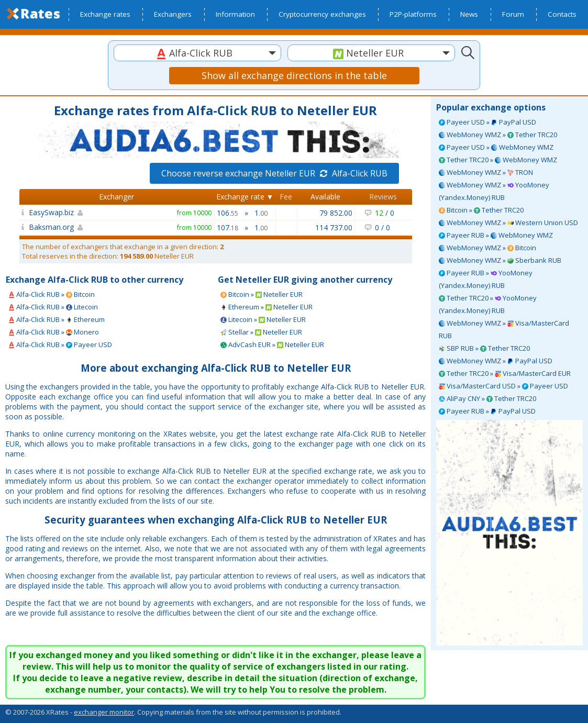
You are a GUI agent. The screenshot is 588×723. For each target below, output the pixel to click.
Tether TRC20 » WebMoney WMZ (498, 160)
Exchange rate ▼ (245, 197)
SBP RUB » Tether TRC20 (484, 348)
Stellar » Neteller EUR (261, 332)
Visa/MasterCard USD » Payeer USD (503, 386)
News (469, 14)
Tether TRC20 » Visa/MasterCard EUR (505, 373)
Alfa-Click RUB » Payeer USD (60, 344)
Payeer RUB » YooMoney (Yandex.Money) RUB (486, 279)
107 (228, 227)
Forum (513, 14)
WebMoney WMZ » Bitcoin (487, 248)
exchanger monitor (104, 712)
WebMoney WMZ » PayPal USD (496, 361)
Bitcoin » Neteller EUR (262, 294)
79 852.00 (336, 213)
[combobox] (197, 53)
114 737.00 (334, 227)
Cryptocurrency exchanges (322, 14)
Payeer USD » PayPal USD (487, 122)
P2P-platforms (413, 14)
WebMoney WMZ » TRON (486, 172)
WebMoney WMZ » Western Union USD (508, 223)
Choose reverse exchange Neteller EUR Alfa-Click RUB (274, 173)
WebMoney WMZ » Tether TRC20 (498, 135)
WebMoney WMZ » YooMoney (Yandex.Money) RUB (494, 191)
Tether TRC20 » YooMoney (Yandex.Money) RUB (488, 304)
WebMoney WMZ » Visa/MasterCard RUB (504, 329)
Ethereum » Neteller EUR (267, 307)
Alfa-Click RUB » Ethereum (57, 319)
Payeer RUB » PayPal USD (487, 411)
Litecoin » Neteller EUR (263, 319)
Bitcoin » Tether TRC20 (481, 210)
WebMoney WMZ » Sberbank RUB (500, 260)
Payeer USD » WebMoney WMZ (496, 147)
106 (228, 213)
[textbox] (197, 53)
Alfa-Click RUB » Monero (54, 332)
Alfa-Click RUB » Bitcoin (52, 294)
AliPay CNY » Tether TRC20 (487, 398)
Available (325, 197)
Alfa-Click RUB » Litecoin (53, 307)
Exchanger (117, 197)
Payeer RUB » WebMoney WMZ (496, 235)
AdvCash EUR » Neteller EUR (272, 344)
